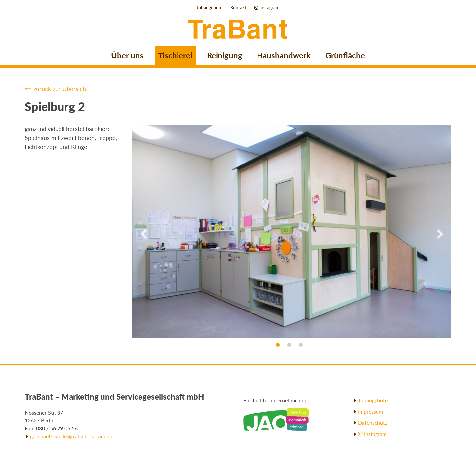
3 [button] (301, 345)
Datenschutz (373, 423)
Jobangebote (209, 7)
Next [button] (440, 235)
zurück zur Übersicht (61, 89)
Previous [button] (143, 235)
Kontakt (238, 7)
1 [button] (278, 345)
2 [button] (289, 345)
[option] (238, 231)
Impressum (371, 411)
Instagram (267, 7)
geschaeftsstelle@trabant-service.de (72, 436)
